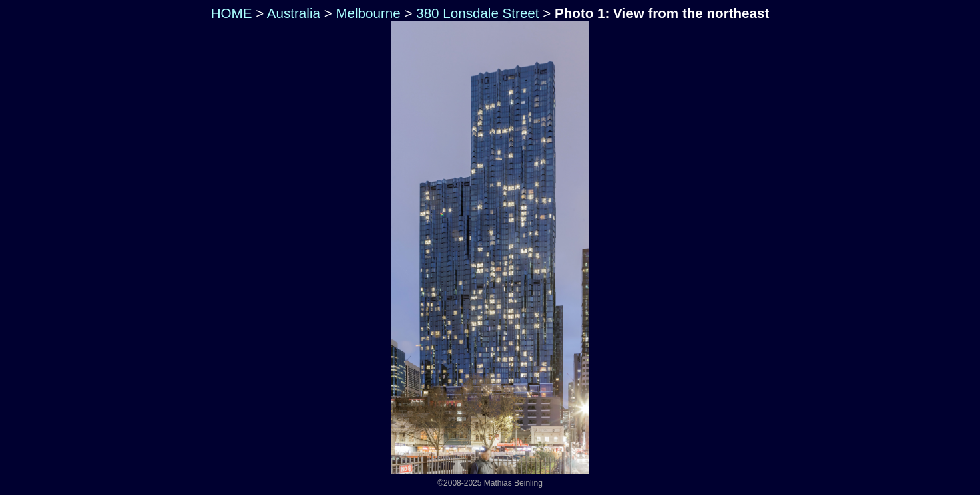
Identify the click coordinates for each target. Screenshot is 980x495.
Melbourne (368, 13)
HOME (230, 13)
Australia (294, 13)
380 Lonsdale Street (477, 13)
